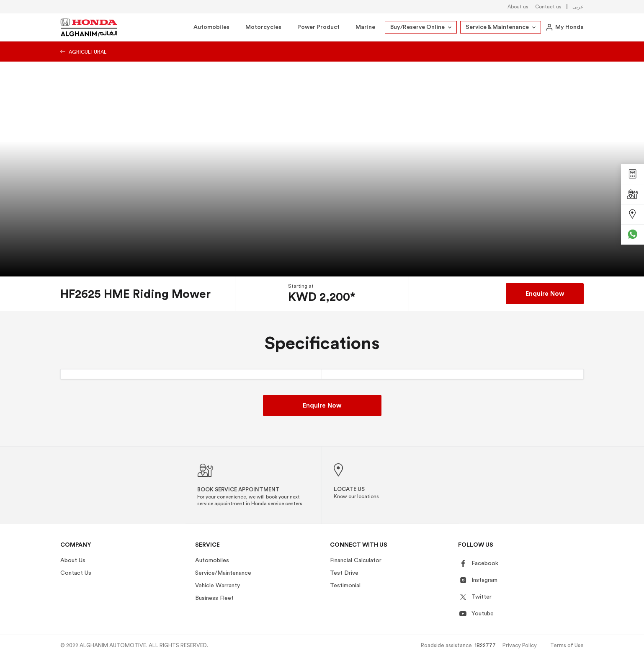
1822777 (485, 645)
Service (207, 545)
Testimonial (345, 586)
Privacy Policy (520, 645)
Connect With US (359, 545)
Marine (365, 27)
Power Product (318, 27)
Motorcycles (263, 27)
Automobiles (211, 27)
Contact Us (76, 573)
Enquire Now (545, 294)
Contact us (548, 7)
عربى (578, 7)
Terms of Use (567, 645)
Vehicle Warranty (218, 586)
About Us (73, 560)
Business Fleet (214, 598)
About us (518, 7)
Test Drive (344, 573)
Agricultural (83, 52)
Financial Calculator (356, 560)
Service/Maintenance (223, 573)
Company (76, 545)
